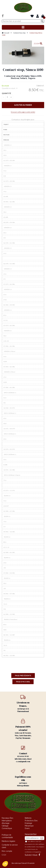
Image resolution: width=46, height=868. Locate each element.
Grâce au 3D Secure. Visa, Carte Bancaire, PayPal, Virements (23, 729)
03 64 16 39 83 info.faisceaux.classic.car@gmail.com (23, 754)
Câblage (5, 826)
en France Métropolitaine (23, 778)
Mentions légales (8, 841)
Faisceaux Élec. (8, 818)
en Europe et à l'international (23, 704)
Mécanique (29, 826)
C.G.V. (4, 855)
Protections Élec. (31, 821)
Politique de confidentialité (7, 836)
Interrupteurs (7, 821)
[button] (5, 864)
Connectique (7, 828)
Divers (27, 828)
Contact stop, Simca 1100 (23, 70)
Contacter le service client (10, 846)
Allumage (6, 823)
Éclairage (28, 823)
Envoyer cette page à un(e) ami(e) (23, 112)
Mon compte (7, 851)
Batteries (28, 818)
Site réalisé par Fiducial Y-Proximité (23, 863)
